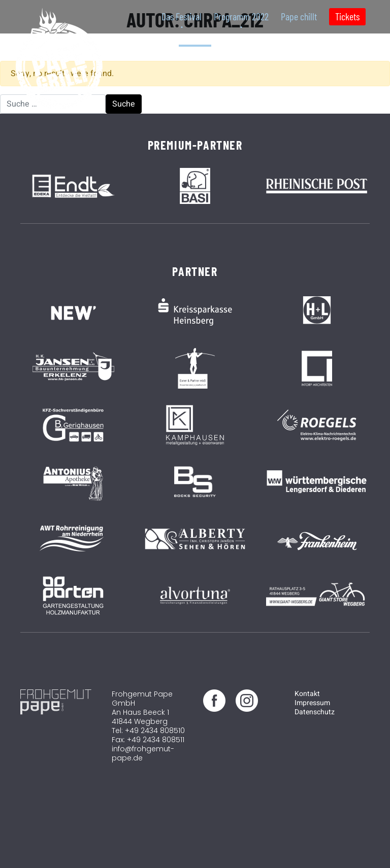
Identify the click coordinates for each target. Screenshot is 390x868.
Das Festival (182, 16)
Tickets (347, 16)
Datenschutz (315, 712)
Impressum (312, 703)
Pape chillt (299, 16)
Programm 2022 (241, 16)
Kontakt (307, 694)
